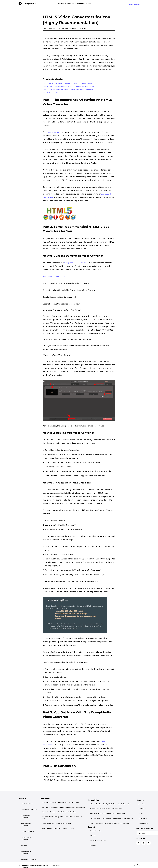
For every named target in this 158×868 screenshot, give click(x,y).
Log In (128, 4)
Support (108, 4)
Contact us (117, 824)
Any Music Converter (26, 845)
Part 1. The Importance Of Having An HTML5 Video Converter (70, 84)
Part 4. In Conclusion (52, 94)
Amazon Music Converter (28, 820)
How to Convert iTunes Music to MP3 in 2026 (68, 822)
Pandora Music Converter (28, 826)
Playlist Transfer (24, 838)
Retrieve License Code (122, 810)
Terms (116, 828)
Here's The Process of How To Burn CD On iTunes (70, 811)
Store (90, 4)
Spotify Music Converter (27, 810)
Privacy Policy (118, 831)
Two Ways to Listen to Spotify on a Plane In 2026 (70, 838)
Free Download (49, 278)
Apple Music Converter (27, 807)
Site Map (117, 814)
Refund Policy (118, 834)
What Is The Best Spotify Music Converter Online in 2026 (73, 830)
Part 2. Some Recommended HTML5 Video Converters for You (71, 87)
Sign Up (137, 4)
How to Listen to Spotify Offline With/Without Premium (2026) (75, 815)
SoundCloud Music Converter (25, 834)
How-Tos (117, 807)
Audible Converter (25, 817)
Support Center (119, 804)
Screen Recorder (25, 841)
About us (117, 821)
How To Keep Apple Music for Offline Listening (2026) (72, 845)
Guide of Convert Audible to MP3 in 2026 (67, 819)
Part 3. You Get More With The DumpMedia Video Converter (70, 91)
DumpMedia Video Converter (76, 264)
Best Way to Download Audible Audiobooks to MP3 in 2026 (74, 808)
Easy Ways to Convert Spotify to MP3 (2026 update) (71, 804)
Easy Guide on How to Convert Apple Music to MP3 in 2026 (74, 841)
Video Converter (25, 804)
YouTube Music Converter (28, 814)
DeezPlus (22, 823)
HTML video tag (53, 134)
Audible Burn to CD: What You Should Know (68, 834)
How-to (98, 4)
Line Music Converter (26, 830)
